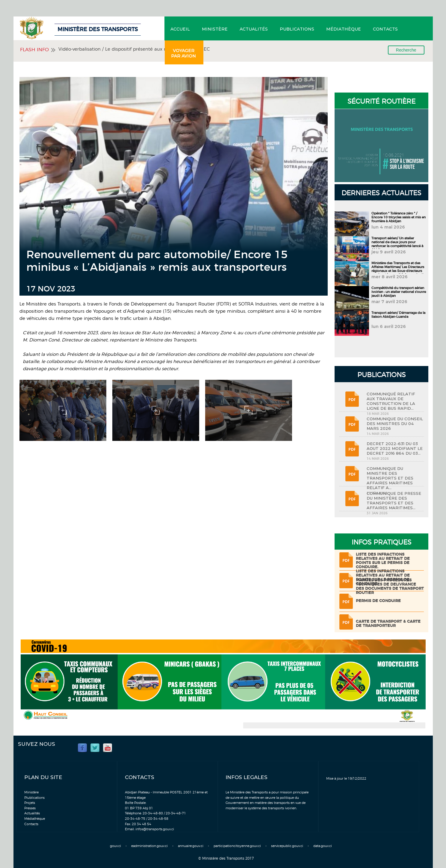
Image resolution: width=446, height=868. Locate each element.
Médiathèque (344, 29)
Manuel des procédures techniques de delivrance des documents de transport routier (390, 587)
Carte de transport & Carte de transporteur (388, 624)
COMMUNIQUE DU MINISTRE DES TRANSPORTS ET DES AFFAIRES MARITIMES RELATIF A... (390, 478)
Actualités (254, 29)
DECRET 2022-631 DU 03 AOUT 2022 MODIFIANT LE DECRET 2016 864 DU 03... (395, 448)
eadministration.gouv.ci (149, 846)
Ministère (215, 29)
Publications (297, 29)
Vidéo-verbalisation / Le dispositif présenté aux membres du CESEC (134, 49)
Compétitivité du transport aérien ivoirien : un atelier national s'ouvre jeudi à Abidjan (399, 292)
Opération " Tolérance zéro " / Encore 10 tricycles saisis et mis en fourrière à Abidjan (399, 217)
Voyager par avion (183, 53)
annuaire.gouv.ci (191, 846)
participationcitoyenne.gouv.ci (237, 846)
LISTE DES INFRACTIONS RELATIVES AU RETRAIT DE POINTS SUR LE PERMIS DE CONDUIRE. (383, 561)
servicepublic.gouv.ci (287, 846)
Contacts (385, 29)
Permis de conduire (378, 601)
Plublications (34, 798)
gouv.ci (115, 846)
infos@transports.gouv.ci (155, 829)
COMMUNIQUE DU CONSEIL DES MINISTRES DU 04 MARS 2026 (395, 424)
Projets (30, 803)
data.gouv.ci (323, 846)
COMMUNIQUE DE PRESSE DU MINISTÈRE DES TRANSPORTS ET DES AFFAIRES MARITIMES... (394, 500)
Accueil (180, 29)
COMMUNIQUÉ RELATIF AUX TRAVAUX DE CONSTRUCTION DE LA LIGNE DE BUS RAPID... (391, 401)
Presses (30, 808)
